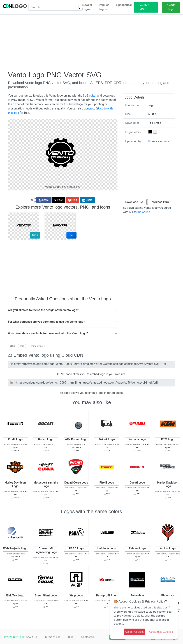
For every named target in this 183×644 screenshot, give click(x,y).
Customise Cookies (161, 632)
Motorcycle (37, 346)
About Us (32, 637)
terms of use (142, 212)
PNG (71, 235)
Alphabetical (124, 5)
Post (58, 200)
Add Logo (171, 7)
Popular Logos (104, 7)
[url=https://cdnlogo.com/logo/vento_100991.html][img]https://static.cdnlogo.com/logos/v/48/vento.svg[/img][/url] (92, 383)
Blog (73, 637)
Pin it (72, 200)
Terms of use (53, 637)
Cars (22, 346)
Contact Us (91, 637)
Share (44, 200)
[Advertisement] (92, 43)
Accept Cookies (135, 632)
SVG (35, 235)
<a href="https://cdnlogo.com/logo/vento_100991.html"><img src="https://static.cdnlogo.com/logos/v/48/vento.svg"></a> (92, 364)
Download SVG (135, 202)
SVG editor (90, 96)
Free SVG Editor (144, 7)
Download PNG (159, 202)
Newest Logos (87, 7)
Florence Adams (159, 141)
